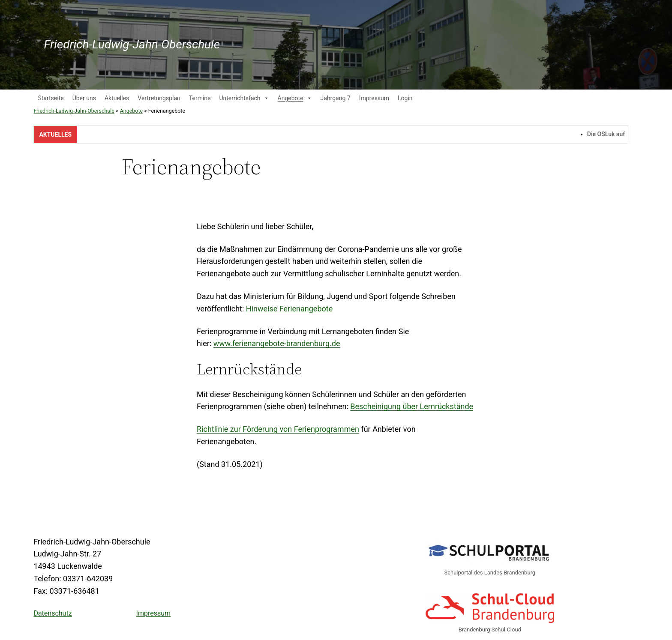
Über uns (84, 98)
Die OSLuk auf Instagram (624, 134)
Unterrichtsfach (244, 98)
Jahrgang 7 (336, 98)
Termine (200, 98)
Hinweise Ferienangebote (289, 309)
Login (405, 98)
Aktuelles (117, 98)
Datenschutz (52, 613)
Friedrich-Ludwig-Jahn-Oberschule (132, 44)
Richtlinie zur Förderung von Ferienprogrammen (278, 429)
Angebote (295, 98)
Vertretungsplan (159, 98)
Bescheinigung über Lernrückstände (412, 406)
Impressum (374, 98)
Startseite (51, 98)
